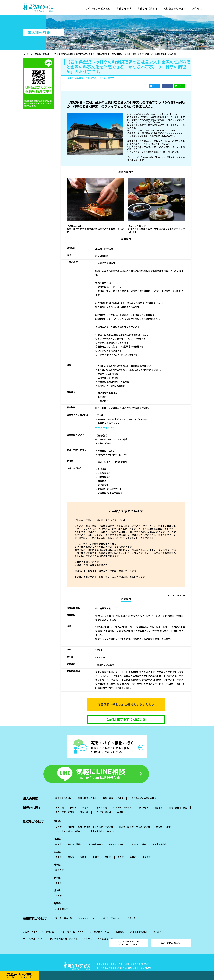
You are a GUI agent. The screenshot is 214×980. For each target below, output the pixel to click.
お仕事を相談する (150, 9)
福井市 (59, 839)
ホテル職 (60, 802)
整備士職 (84, 807)
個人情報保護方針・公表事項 (64, 933)
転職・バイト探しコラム (72, 927)
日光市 (59, 891)
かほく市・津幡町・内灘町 (68, 826)
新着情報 (120, 927)
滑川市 (108, 852)
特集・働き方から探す (113, 793)
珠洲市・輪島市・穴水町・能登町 (135, 821)
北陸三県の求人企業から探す (143, 793)
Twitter (156, 86)
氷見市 (133, 852)
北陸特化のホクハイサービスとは (39, 927)
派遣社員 (132, 913)
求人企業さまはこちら (171, 937)
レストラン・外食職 (122, 802)
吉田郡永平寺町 (96, 839)
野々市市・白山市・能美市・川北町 (103, 826)
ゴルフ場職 (143, 802)
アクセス (201, 9)
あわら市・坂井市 (117, 839)
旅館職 (73, 802)
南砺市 (83, 852)
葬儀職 (120, 807)
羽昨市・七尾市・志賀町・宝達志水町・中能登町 (90, 821)
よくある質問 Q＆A (100, 927)
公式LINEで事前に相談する (126, 719)
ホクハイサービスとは (99, 9)
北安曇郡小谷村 (63, 903)
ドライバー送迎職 (103, 807)
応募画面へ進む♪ (126, 704)
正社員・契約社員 (64, 913)
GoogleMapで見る (105, 427)
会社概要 (158, 927)
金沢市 (59, 821)
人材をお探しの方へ (178, 9)
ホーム (26, 54)
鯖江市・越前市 (75, 839)
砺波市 (71, 852)
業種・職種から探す (87, 793)
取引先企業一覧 (105, 933)
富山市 (59, 852)
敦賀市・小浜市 (139, 839)
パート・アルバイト (112, 913)
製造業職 (159, 802)
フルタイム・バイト (87, 913)
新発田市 (60, 865)
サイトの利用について (34, 933)
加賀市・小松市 (163, 821)
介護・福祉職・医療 (178, 802)
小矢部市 (147, 852)
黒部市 (96, 852)
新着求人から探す (64, 793)
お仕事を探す (126, 9)
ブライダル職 (101, 802)
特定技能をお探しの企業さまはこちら (128, 937)
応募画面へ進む (20, 975)
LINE (181, 86)
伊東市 (59, 878)
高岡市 (121, 852)
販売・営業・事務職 (65, 807)
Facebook (168, 86)
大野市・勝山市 (160, 839)
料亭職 (85, 802)
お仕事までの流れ (139, 927)
